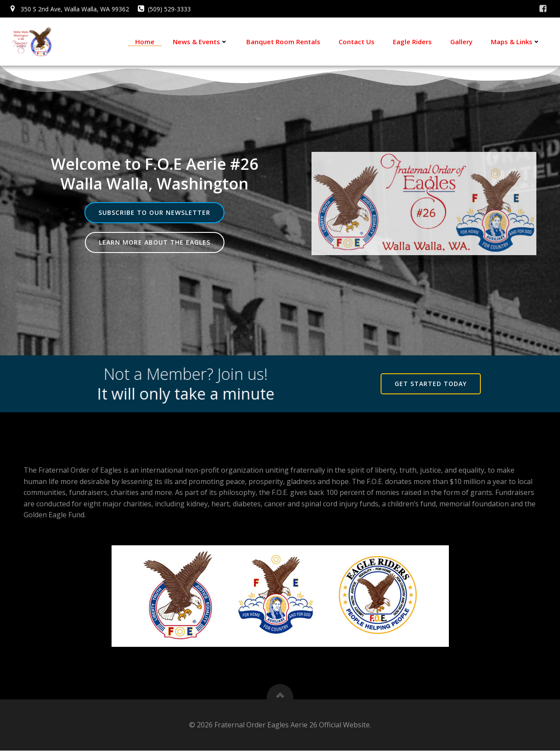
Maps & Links (516, 42)
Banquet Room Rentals (283, 42)
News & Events (200, 42)
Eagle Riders (412, 42)
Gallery (461, 42)
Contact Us (357, 42)
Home (145, 42)
